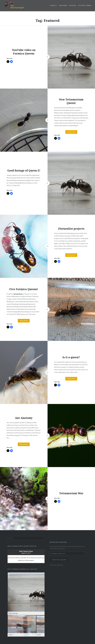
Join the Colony (59, 560)
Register (73, 5)
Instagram (63, 5)
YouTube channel (85, 5)
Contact (53, 5)
